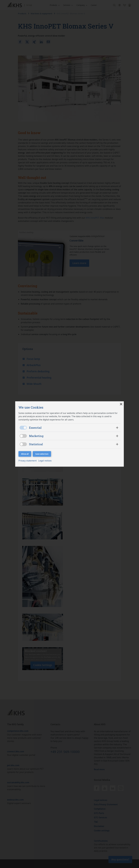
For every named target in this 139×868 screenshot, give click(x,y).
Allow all (25, 454)
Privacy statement (28, 461)
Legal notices (45, 461)
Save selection (42, 454)
